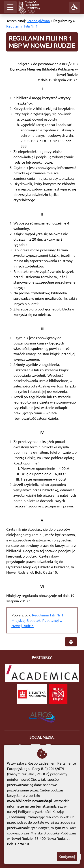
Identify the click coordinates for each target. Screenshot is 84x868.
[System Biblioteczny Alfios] (42, 716)
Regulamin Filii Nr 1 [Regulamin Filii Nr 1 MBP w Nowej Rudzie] (22, 26)
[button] (10, 7)
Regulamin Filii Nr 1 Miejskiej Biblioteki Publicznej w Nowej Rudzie (37, 620)
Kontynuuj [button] (67, 856)
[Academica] (42, 673)
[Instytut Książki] (58, 694)
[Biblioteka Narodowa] (32, 694)
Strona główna (38, 21)
